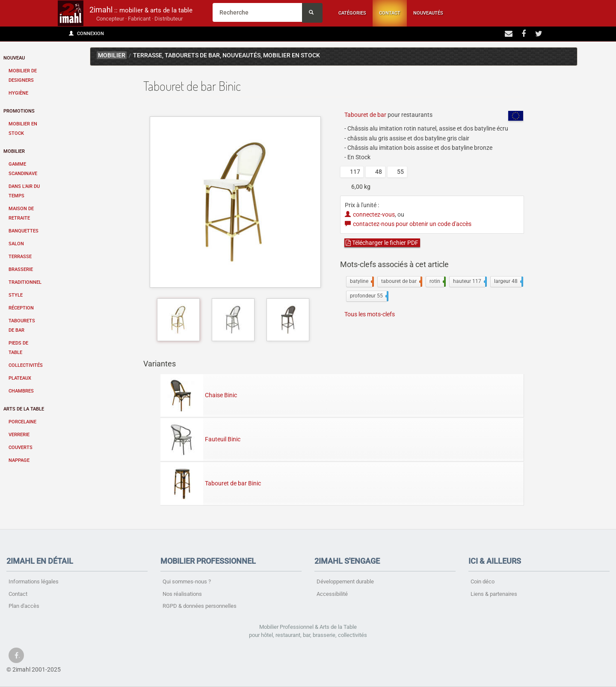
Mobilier (14, 151)
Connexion (86, 34)
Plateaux (20, 378)
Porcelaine (22, 422)
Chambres (21, 391)
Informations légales (34, 581)
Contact (390, 13)
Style (16, 295)
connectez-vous (370, 214)
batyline (361, 282)
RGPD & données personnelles (200, 606)
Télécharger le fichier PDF (382, 243)
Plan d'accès (24, 606)
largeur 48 (508, 282)
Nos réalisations (182, 594)
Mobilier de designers (23, 76)
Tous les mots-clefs (370, 314)
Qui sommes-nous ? (187, 581)
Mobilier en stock (23, 129)
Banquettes (24, 231)
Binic (563, 57)
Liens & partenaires (494, 594)
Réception (21, 308)
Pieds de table (18, 348)
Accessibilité (332, 594)
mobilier (112, 55)
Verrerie (19, 435)
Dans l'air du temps (24, 191)
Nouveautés (428, 13)
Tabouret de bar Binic (211, 483)
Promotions (19, 111)
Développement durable (345, 581)
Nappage (19, 460)
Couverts (21, 448)
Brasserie (21, 269)
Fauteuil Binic (200, 439)
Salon (16, 244)
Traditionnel (25, 282)
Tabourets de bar (22, 326)
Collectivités (26, 365)
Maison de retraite (21, 213)
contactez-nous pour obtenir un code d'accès (408, 224)
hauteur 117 (469, 282)
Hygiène (18, 93)
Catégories (352, 13)
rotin (437, 282)
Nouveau (14, 58)
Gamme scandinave (23, 169)
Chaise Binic (199, 395)
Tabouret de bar (365, 115)
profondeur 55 (368, 296)
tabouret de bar (401, 282)
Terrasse (20, 257)
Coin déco (483, 581)
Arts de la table (24, 409)
